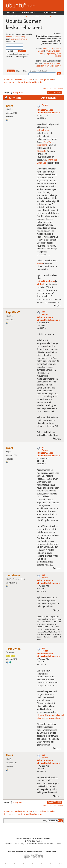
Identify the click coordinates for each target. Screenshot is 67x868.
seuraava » (59, 88)
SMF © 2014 (31, 838)
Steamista (42, 151)
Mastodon (40, 66)
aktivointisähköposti (19, 39)
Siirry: (45, 821)
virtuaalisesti (43, 130)
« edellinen (48, 88)
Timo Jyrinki (14, 649)
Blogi (42, 54)
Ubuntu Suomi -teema (14, 844)
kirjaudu (9, 37)
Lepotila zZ (13, 312)
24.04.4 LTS (48, 49)
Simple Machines (43, 838)
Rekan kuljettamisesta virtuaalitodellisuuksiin (49, 109)
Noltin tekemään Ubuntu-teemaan (47, 844)
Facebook (57, 63)
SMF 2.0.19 (20, 838)
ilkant (10, 106)
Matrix (47, 66)
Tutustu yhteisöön (53, 51)
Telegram (55, 66)
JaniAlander (14, 575)
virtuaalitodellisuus (46, 281)
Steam (40, 263)
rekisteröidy (20, 37)
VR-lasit (41, 284)
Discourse (47, 63)
